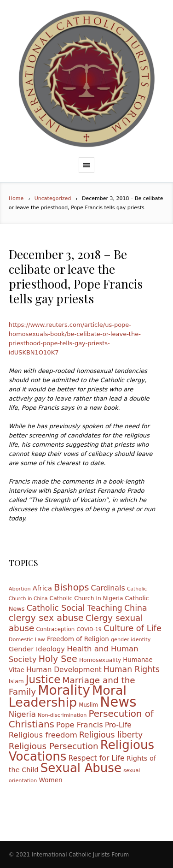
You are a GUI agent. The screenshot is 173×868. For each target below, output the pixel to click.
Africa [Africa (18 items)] (42, 588)
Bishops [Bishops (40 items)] (71, 588)
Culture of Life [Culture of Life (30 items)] (133, 628)
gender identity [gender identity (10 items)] (131, 640)
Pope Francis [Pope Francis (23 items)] (80, 725)
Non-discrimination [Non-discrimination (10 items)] (62, 715)
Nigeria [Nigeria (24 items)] (22, 714)
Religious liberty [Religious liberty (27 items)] (111, 735)
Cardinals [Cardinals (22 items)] (108, 588)
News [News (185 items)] (118, 702)
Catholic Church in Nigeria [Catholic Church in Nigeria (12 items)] (86, 598)
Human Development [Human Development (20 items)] (64, 670)
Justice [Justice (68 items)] (43, 679)
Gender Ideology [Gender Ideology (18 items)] (37, 649)
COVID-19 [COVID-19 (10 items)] (89, 629)
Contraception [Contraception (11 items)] (56, 629)
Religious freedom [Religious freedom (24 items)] (43, 735)
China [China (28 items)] (136, 608)
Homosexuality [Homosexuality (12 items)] (100, 660)
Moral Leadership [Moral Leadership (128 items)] (68, 696)
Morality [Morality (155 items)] (64, 690)
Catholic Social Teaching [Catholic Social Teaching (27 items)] (75, 608)
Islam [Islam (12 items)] (16, 681)
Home (16, 198)
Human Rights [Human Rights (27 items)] (132, 669)
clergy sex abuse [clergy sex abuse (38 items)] (46, 618)
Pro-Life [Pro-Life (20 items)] (118, 725)
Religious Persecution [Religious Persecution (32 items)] (54, 746)
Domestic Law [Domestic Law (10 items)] (27, 640)
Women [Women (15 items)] (50, 780)
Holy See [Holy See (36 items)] (58, 659)
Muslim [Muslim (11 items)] (88, 705)
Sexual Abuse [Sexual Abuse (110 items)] (81, 768)
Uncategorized (53, 198)
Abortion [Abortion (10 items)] (20, 589)
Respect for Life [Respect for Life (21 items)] (97, 758)
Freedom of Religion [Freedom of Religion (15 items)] (78, 639)
